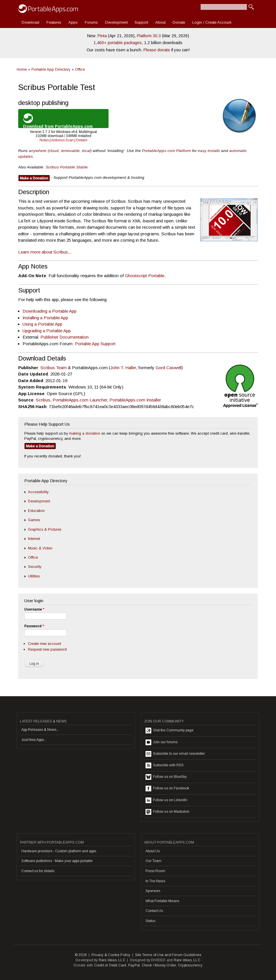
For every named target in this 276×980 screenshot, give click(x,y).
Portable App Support (95, 344)
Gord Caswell (168, 368)
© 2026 (81, 955)
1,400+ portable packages (118, 43)
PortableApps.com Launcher (80, 400)
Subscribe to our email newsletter (175, 754)
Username (34, 609)
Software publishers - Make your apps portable (57, 861)
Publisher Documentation (65, 337)
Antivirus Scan (62, 140)
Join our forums (162, 742)
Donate (179, 22)
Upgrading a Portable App (47, 331)
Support (141, 22)
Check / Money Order (159, 965)
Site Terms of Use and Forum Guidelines (168, 955)
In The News (155, 881)
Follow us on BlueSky (166, 777)
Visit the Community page (169, 731)
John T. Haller (123, 368)
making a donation (85, 433)
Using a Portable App (42, 324)
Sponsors (153, 891)
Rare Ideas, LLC (112, 960)
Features (54, 22)
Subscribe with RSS (165, 765)
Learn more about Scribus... (45, 252)
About (160, 22)
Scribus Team (54, 368)
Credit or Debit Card (110, 965)
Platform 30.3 (149, 36)
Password (34, 626)
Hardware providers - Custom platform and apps (59, 851)
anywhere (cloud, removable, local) (60, 151)
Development (116, 22)
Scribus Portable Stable (67, 167)
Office (80, 69)
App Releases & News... (40, 730)
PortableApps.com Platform (166, 151)
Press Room (155, 871)
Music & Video (40, 548)
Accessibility (38, 492)
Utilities (34, 576)
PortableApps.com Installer (135, 400)
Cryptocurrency (190, 965)
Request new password (47, 649)
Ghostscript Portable (145, 276)
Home (22, 69)
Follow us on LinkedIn (166, 800)
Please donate (157, 50)
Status (150, 921)
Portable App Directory (51, 69)
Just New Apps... (34, 740)
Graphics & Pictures (45, 529)
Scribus (43, 400)
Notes (44, 140)
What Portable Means (162, 901)
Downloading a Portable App (50, 311)
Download (30, 22)
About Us (153, 851)
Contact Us (154, 911)
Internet (34, 539)
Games (34, 520)
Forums (91, 22)
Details (82, 140)
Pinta (102, 36)
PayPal (134, 965)
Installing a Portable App (45, 318)
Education (36, 511)
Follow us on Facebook (167, 788)
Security (35, 567)
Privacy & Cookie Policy (111, 955)
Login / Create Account (212, 22)
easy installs (209, 151)
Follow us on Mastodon (167, 812)
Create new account (44, 644)
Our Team (153, 861)
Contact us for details (38, 871)
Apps (73, 22)
